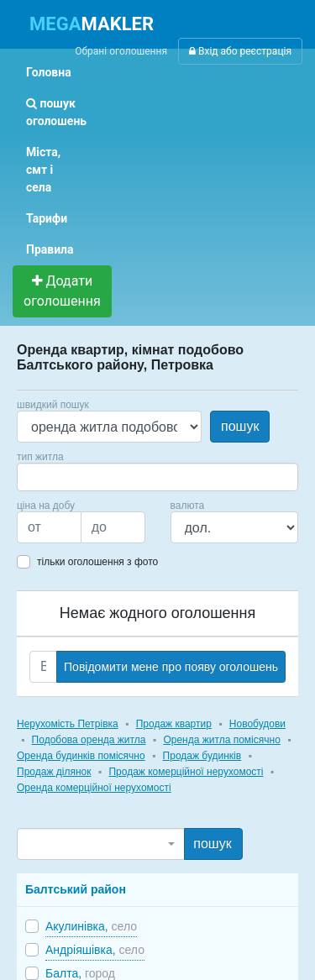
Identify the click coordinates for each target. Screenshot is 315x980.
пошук (240, 426)
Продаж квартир (174, 724)
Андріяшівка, (95, 950)
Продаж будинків (202, 756)
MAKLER (92, 24)
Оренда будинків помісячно (81, 756)
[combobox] (157, 477)
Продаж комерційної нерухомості (186, 772)
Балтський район (76, 889)
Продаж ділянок (54, 772)
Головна (49, 72)
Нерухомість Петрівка (68, 724)
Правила (50, 249)
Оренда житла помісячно (221, 740)
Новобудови (257, 724)
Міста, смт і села (43, 170)
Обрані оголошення (121, 51)
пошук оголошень (56, 112)
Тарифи (47, 218)
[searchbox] (47, 477)
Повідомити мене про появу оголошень (171, 667)
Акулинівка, (91, 926)
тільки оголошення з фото (97, 562)
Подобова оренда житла (89, 740)
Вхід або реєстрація (240, 51)
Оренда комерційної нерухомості (94, 788)
